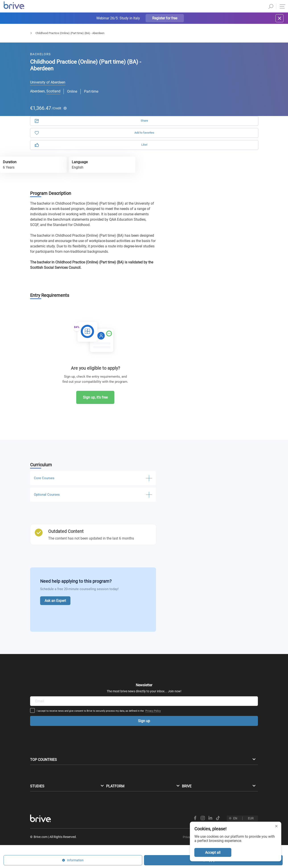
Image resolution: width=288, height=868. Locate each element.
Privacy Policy (188, 658)
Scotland (53, 91)
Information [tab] (232, 62)
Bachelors (36, 37)
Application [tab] (193, 62)
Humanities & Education (67, 37)
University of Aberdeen (48, 82)
